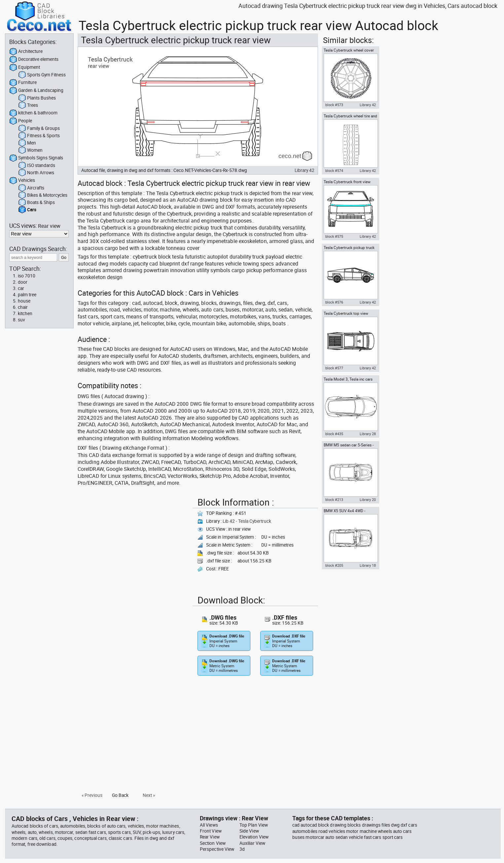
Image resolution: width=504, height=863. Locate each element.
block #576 (334, 302)
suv (21, 320)
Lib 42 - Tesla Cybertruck (247, 521)
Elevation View (254, 837)
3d (242, 849)
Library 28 (368, 434)
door (23, 282)
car (21, 288)
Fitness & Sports (39, 136)
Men (27, 143)
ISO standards (37, 166)
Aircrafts (31, 188)
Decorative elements (34, 60)
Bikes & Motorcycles (43, 195)
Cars (27, 210)
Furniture (23, 83)
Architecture (26, 52)
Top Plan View (254, 825)
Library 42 (305, 170)
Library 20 (368, 500)
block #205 (334, 565)
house (24, 301)
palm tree (27, 295)
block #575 (334, 236)
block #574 (334, 171)
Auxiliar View (252, 843)
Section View (213, 843)
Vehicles (22, 181)
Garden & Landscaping (36, 91)
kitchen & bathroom (33, 113)
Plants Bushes (37, 98)
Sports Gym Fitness (42, 75)
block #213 (334, 500)
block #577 (334, 368)
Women (30, 150)
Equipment (25, 67)
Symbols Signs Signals (36, 158)
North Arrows (36, 173)
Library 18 (368, 565)
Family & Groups (39, 129)
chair (23, 307)
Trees (28, 105)
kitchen (25, 313)
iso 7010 (27, 276)
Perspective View (217, 849)
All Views (209, 825)
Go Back (120, 795)
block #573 (334, 105)
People (21, 121)
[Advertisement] (133, 541)
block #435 (334, 434)
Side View (249, 831)
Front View (211, 831)
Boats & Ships (36, 203)
